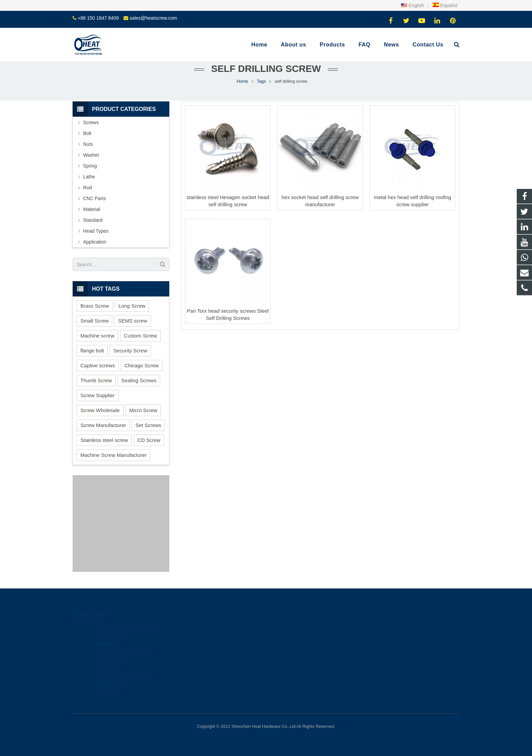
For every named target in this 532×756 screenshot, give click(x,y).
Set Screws (148, 425)
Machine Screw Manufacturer (113, 455)
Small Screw (94, 321)
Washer (91, 155)
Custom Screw (140, 336)
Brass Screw (95, 306)
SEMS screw (133, 321)
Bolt (87, 133)
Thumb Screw (96, 380)
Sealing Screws (139, 380)
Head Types (96, 231)
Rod (88, 188)
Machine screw (97, 336)
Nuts (88, 144)
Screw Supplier (98, 395)
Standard (93, 220)
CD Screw (149, 440)
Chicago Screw (142, 365)
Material (92, 209)
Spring (90, 166)
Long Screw (132, 306)
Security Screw (130, 351)
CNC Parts (94, 198)
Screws (91, 122)
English (413, 5)
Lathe (89, 177)
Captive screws (98, 365)
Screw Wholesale (100, 410)
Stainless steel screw (104, 440)
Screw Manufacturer (103, 425)
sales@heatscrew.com (153, 18)
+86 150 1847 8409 (98, 18)
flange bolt (92, 351)
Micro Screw (143, 410)
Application (95, 242)
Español (445, 5)
